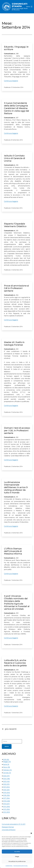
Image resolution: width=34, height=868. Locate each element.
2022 (6, 784)
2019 (6, 793)
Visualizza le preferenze (17, 861)
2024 (6, 779)
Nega (17, 856)
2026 (6, 760)
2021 (6, 787)
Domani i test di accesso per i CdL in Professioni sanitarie (17, 430)
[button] (31, 833)
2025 (6, 776)
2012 (6, 812)
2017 (6, 798)
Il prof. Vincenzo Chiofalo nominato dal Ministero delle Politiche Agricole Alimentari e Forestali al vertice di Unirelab (17, 602)
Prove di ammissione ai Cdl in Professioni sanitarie (16, 288)
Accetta (17, 852)
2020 (6, 790)
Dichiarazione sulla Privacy (20, 866)
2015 (6, 804)
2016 (6, 801)
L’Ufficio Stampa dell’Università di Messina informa (13, 551)
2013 (6, 809)
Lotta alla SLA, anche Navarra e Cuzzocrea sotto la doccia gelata (15, 663)
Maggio (7, 762)
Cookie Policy (9, 866)
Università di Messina (9, 830)
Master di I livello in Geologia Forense (14, 344)
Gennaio (7, 773)
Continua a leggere (11, 81)
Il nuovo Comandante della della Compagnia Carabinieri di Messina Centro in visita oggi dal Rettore (17, 108)
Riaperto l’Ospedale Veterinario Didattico (15, 225)
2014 (6, 807)
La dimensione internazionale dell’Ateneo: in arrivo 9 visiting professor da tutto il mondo (16, 487)
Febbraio (7, 770)
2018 (6, 795)
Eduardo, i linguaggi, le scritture (16, 48)
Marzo (6, 767)
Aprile (6, 764)
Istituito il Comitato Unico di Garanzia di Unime (15, 158)
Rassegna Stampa (8, 827)
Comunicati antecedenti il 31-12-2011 (14, 824)
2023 (6, 781)
